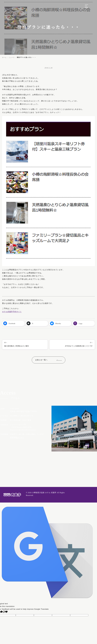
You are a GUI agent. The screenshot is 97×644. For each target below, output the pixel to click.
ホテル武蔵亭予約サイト (12, 312)
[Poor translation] (5, 612)
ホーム (4, 57)
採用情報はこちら (17, 437)
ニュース (12, 57)
